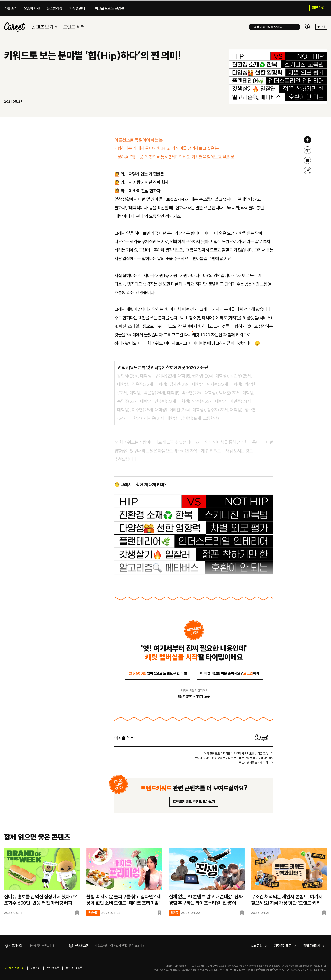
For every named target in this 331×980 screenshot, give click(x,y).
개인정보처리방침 (15, 968)
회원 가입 (318, 8)
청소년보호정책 (74, 968)
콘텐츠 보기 (45, 27)
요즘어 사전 (32, 8)
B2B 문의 (260, 946)
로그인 (321, 27)
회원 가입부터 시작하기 (194, 696)
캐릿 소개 (11, 8)
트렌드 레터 (74, 27)
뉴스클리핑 (54, 8)
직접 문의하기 (315, 946)
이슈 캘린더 (77, 8)
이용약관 (35, 968)
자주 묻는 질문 (286, 946)
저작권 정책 (53, 968)
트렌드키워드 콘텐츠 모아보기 (194, 802)
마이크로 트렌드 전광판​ (108, 8)
